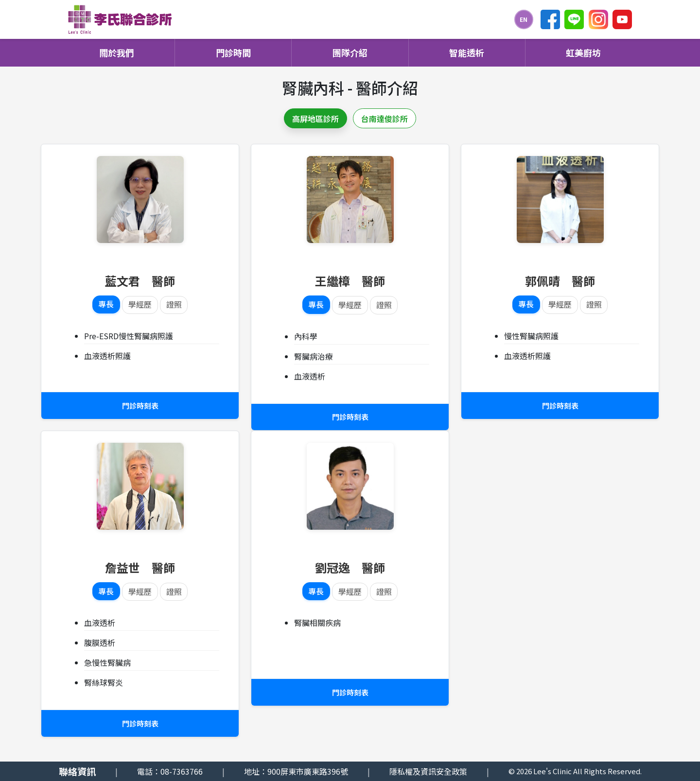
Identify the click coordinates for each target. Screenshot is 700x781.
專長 (106, 305)
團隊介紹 (350, 52)
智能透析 (467, 52)
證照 (174, 305)
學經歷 (140, 305)
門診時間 (233, 52)
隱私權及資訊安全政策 (428, 771)
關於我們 (117, 52)
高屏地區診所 (315, 119)
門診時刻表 (140, 406)
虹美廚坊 (583, 52)
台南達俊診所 (385, 119)
